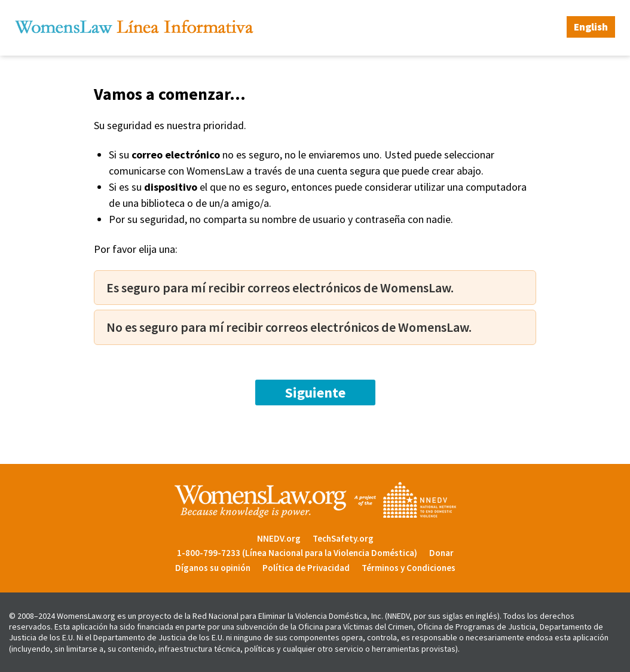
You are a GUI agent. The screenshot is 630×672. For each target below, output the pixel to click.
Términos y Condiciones (409, 568)
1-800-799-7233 (209, 553)
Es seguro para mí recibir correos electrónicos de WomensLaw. (280, 288)
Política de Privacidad (306, 568)
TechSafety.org (343, 538)
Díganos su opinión (213, 568)
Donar (441, 553)
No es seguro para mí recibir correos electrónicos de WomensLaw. (289, 327)
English (591, 27)
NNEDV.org (279, 538)
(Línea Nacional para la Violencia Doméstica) (330, 553)
